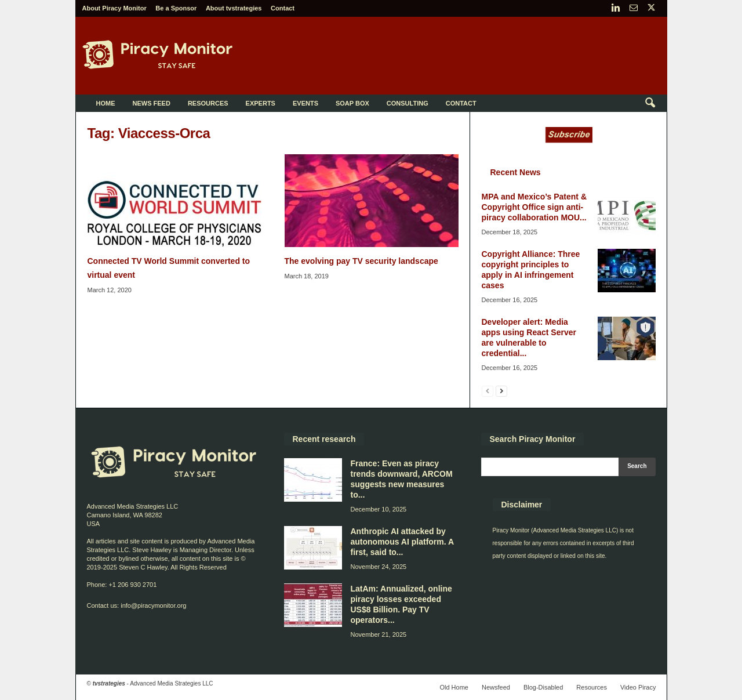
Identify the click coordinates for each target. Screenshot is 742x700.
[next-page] (501, 391)
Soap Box (352, 103)
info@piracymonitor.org (153, 605)
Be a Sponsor (176, 8)
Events (305, 103)
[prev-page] (488, 391)
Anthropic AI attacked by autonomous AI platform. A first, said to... (402, 542)
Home (106, 103)
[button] (650, 103)
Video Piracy (638, 687)
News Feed (152, 103)
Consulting (408, 103)
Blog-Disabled (543, 687)
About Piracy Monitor (114, 8)
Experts (261, 103)
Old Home (454, 687)
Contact (283, 8)
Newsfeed (496, 687)
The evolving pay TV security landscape (361, 261)
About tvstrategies (234, 8)
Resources (208, 103)
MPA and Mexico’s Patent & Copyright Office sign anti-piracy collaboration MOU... (534, 207)
